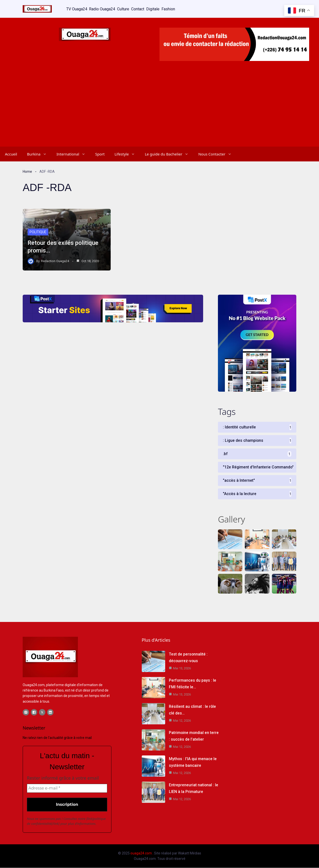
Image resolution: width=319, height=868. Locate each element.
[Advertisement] (159, 109)
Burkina (39, 154)
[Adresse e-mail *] (67, 789)
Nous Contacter (217, 154)
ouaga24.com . (142, 853)
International (73, 154)
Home (27, 171)
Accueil (11, 154)
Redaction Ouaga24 (55, 260)
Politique (38, 232)
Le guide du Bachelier (169, 154)
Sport (100, 154)
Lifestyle (127, 154)
